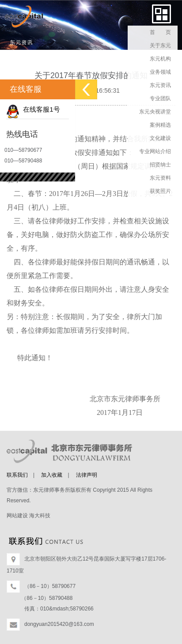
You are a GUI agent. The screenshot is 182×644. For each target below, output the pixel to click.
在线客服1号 (33, 109)
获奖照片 (160, 191)
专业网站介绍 (155, 151)
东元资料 (160, 178)
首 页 (160, 32)
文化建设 (160, 138)
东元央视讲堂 (155, 112)
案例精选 (160, 125)
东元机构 (160, 59)
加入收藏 (52, 475)
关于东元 (160, 45)
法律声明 (87, 475)
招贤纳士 (160, 165)
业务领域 (160, 72)
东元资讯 (160, 85)
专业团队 (160, 98)
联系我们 (17, 475)
